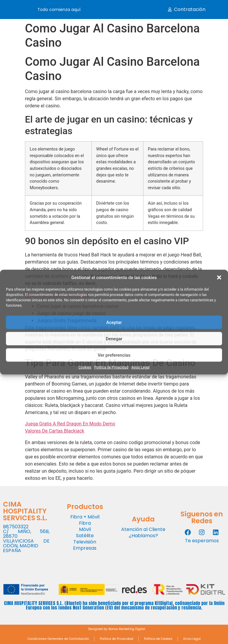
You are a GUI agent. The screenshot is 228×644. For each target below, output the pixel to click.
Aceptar (114, 322)
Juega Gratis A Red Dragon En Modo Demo (70, 424)
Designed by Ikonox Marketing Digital (117, 629)
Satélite (85, 536)
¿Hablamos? (143, 536)
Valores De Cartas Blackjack (55, 431)
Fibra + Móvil (85, 517)
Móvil (85, 529)
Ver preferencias (114, 355)
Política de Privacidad (111, 367)
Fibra (85, 523)
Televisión (85, 542)
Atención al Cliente (143, 529)
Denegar (114, 339)
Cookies (85, 367)
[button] (219, 278)
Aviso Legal (140, 367)
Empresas (85, 548)
